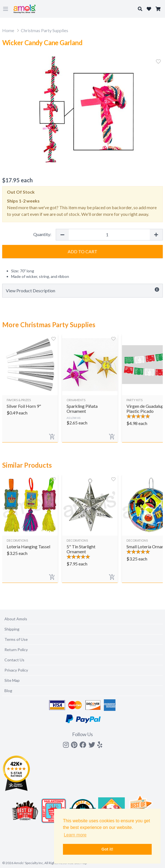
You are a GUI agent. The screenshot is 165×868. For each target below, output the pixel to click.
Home (8, 30)
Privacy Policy (16, 670)
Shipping (12, 629)
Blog (8, 691)
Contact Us (14, 660)
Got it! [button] (107, 849)
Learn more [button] (75, 835)
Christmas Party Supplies (45, 30)
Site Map (12, 680)
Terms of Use (16, 639)
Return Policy (16, 650)
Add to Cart (82, 251)
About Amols (16, 619)
